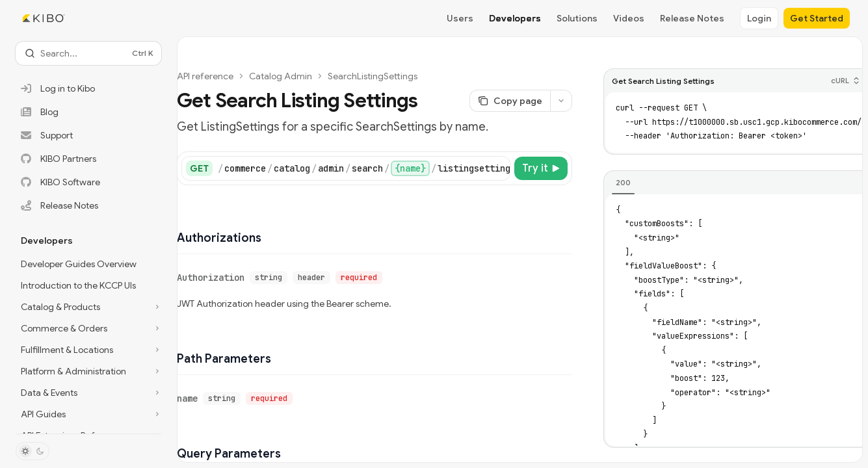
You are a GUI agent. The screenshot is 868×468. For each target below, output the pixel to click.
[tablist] (735, 183)
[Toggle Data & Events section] (88, 393)
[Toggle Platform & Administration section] (88, 371)
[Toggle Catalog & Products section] (88, 307)
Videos (629, 18)
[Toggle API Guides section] (88, 414)
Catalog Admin (281, 76)
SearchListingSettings (373, 76)
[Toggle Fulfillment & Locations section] (88, 350)
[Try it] (541, 168)
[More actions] (561, 101)
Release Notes (692, 18)
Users (460, 18)
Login (759, 18)
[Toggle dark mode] (33, 451)
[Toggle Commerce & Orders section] (88, 328)
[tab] (623, 183)
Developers (515, 18)
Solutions (577, 18)
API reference (205, 76)
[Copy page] (510, 101)
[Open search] (88, 53)
